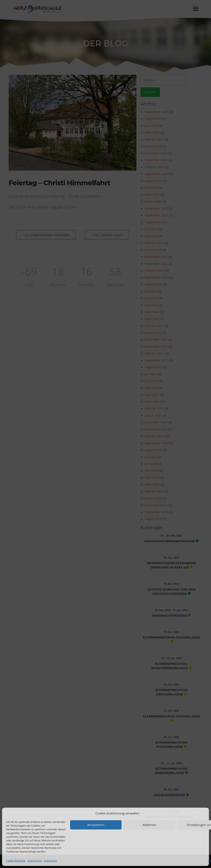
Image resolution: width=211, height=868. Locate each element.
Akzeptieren (96, 825)
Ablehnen (149, 825)
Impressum (50, 861)
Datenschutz (35, 861)
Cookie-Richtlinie (16, 861)
